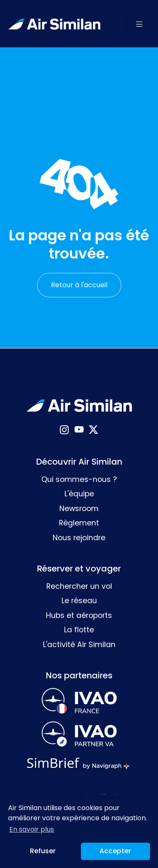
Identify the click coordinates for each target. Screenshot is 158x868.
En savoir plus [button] (32, 829)
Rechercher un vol (79, 586)
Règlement (79, 523)
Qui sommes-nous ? (79, 479)
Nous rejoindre (79, 538)
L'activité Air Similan (79, 645)
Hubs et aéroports (79, 615)
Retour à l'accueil (79, 285)
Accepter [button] (115, 851)
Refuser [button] (43, 851)
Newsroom (79, 509)
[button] (139, 24)
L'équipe (79, 494)
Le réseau (79, 601)
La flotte (79, 630)
